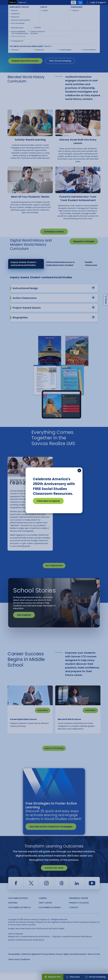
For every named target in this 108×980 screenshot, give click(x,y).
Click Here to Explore (48, 501)
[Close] (79, 470)
